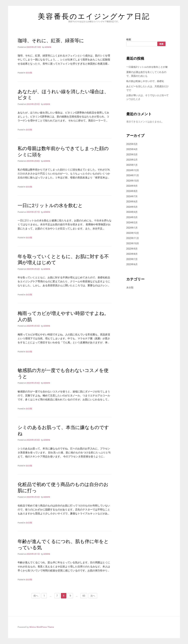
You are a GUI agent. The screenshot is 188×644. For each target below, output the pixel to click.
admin (48, 47)
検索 (129, 39)
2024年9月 (132, 186)
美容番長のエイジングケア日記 (94, 16)
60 (84, 596)
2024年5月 (132, 207)
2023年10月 (133, 243)
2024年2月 (132, 223)
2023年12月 (133, 233)
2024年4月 (132, 212)
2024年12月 (133, 170)
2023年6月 (132, 264)
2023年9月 (132, 249)
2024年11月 (133, 175)
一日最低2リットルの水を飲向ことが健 (147, 67)
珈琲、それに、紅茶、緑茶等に (51, 41)
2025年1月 (132, 165)
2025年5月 (132, 144)
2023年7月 (132, 259)
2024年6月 (132, 202)
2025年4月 (132, 149)
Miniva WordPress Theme (42, 627)
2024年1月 (132, 228)
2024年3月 (132, 217)
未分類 (29, 73)
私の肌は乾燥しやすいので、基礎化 (145, 81)
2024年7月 (132, 196)
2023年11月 (133, 238)
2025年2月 (132, 160)
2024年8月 (132, 191)
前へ (36, 596)
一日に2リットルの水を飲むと (50, 205)
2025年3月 (132, 155)
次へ (93, 596)
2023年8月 (132, 254)
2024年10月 (133, 181)
